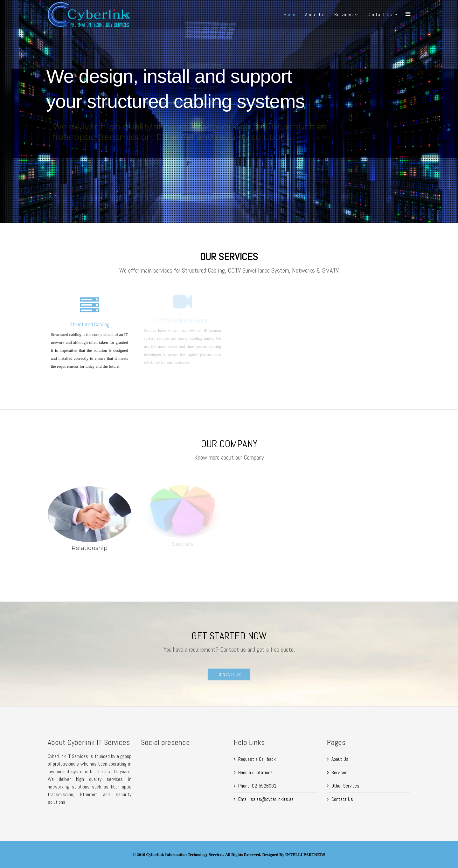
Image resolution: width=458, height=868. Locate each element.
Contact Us (380, 14)
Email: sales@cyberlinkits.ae (266, 799)
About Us (315, 14)
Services (344, 14)
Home (290, 14)
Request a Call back (257, 759)
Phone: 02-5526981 (257, 786)
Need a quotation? (255, 772)
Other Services (345, 786)
